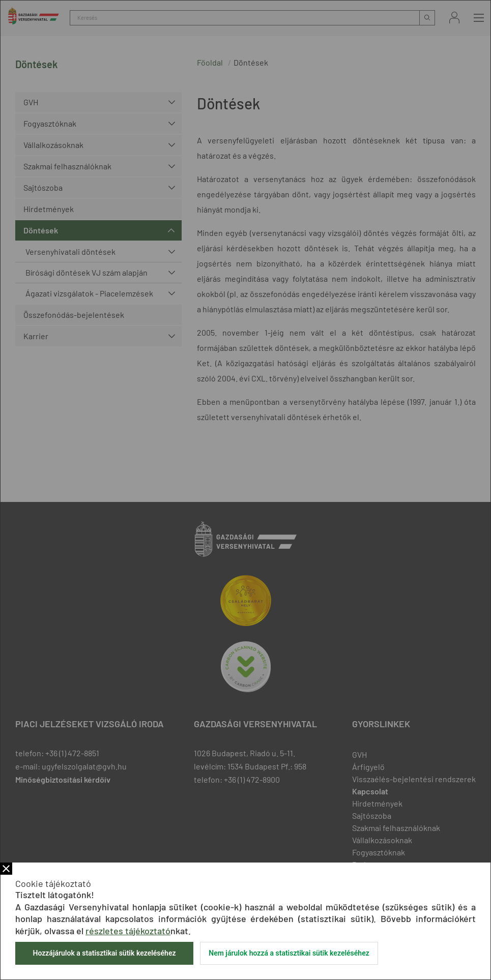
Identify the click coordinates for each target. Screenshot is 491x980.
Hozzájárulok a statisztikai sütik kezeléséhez (104, 953)
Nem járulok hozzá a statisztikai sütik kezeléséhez (289, 953)
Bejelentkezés (454, 18)
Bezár (6, 869)
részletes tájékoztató (128, 931)
